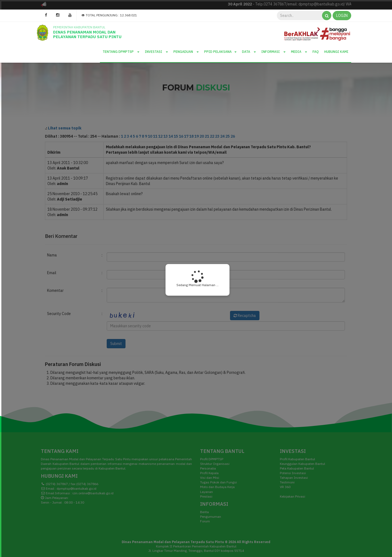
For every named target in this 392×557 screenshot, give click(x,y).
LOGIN (342, 16)
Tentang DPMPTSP (121, 52)
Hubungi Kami (336, 52)
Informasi (273, 52)
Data (249, 52)
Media (299, 52)
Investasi (156, 52)
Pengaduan (186, 52)
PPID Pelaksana (220, 52)
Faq (316, 52)
